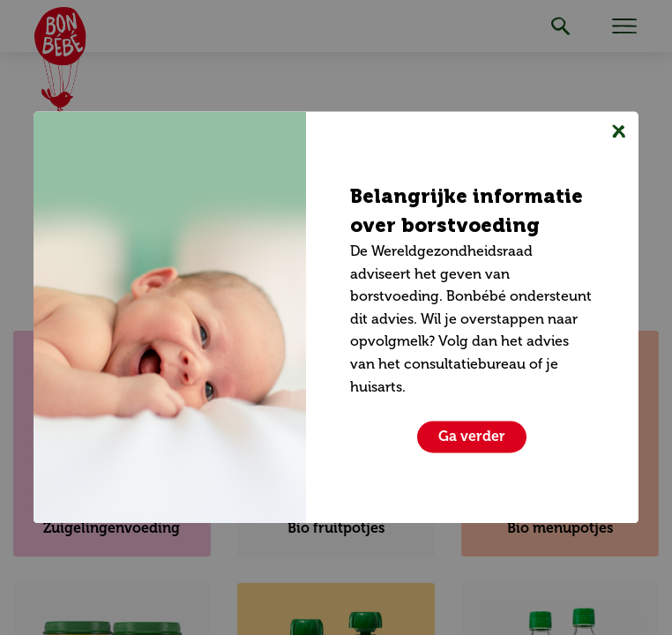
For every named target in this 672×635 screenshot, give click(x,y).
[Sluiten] (619, 131)
